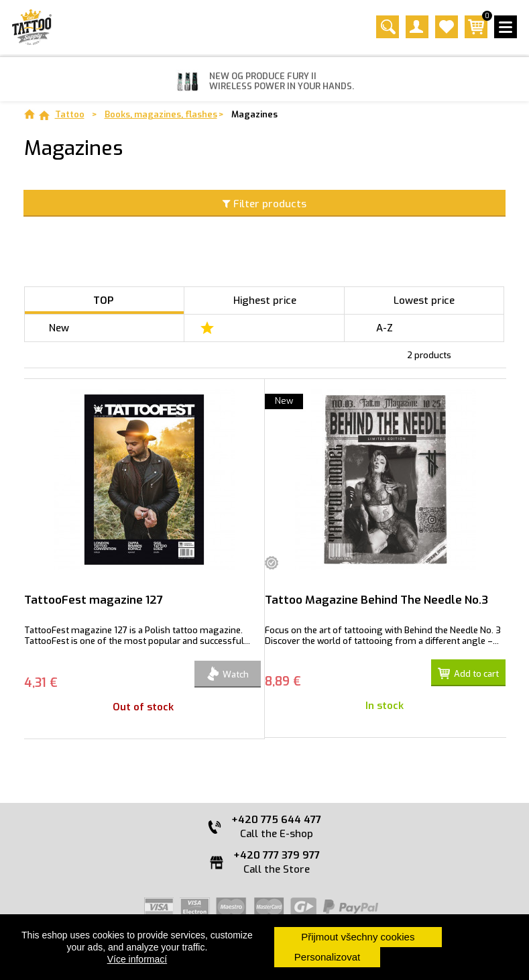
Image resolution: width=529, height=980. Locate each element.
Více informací (137, 959)
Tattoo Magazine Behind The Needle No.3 (376, 600)
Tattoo (70, 114)
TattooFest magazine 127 (94, 600)
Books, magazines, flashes (161, 114)
